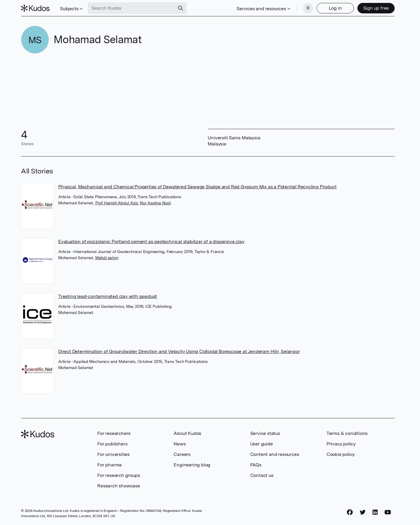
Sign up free (376, 8)
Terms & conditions (347, 433)
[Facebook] (350, 512)
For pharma (110, 465)
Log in (335, 8)
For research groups (119, 475)
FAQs (256, 465)
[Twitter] (363, 512)
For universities (113, 454)
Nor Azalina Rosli (155, 203)
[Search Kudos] (131, 8)
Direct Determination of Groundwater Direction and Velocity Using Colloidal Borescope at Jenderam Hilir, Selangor (179, 351)
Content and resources (275, 454)
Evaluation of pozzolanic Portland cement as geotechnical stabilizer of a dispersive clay (151, 242)
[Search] (181, 8)
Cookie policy (341, 454)
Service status (265, 433)
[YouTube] (388, 512)
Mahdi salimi (107, 258)
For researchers (114, 433)
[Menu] (308, 8)
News (180, 444)
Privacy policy (341, 444)
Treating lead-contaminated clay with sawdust (108, 296)
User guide (262, 444)
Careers (182, 454)
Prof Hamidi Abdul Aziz (117, 203)
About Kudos (187, 433)
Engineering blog (192, 465)
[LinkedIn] (375, 512)
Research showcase (119, 486)
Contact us (262, 475)
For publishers (112, 444)
